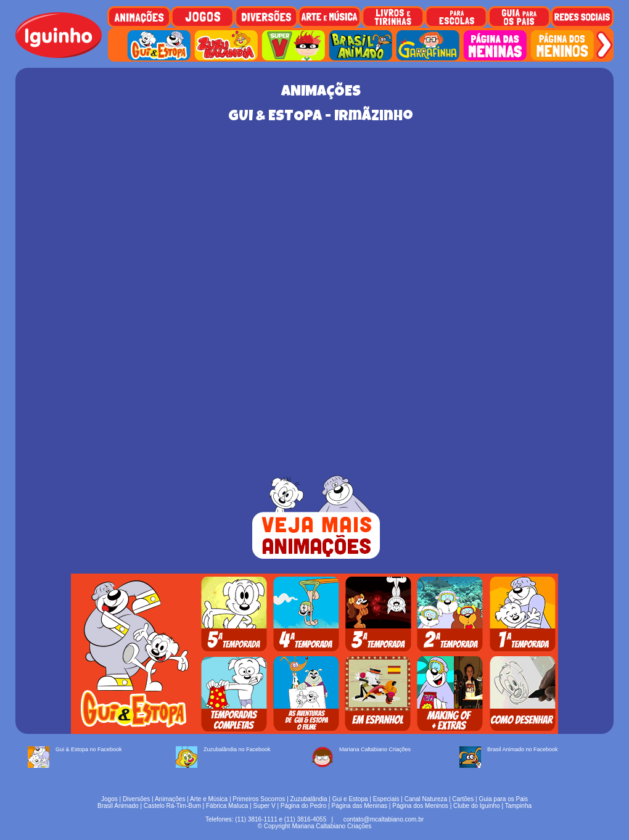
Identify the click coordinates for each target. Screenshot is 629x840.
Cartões (463, 799)
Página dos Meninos (420, 806)
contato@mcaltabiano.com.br (384, 819)
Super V (265, 806)
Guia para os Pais (503, 799)
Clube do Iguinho (477, 806)
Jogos (109, 799)
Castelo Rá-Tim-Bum (172, 806)
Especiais (386, 799)
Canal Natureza (426, 799)
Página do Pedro (304, 806)
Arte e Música (209, 799)
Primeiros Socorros (259, 799)
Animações (170, 799)
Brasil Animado (118, 806)
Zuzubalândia (309, 799)
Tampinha (518, 806)
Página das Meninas (359, 806)
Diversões (136, 799)
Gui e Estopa (350, 799)
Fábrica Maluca (227, 806)
